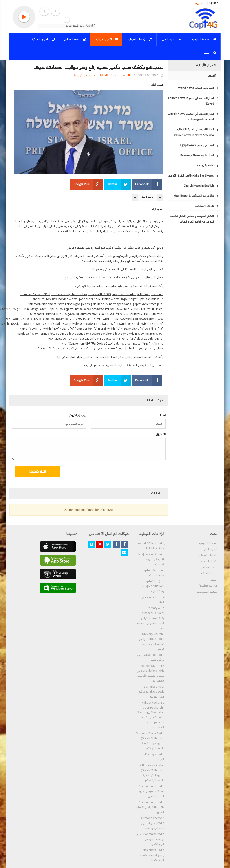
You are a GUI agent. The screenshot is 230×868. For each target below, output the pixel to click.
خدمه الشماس (209, 568)
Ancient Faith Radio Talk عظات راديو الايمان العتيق (150, 807)
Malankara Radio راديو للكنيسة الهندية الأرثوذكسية (152, 855)
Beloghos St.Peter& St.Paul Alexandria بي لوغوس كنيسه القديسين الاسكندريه (150, 673)
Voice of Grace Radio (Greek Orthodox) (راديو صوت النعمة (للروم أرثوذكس (150, 741)
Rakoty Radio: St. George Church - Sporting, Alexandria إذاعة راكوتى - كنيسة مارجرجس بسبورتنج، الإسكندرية (151, 715)
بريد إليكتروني (77, 415)
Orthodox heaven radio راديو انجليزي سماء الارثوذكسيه (153, 823)
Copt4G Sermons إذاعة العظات (153, 573)
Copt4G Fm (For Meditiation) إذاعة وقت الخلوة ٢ (153, 586)
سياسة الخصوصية (207, 592)
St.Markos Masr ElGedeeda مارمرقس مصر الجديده (151, 692)
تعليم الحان (210, 549)
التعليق (161, 434)
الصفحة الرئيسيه (208, 543)
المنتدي (213, 580)
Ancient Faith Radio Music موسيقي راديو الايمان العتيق (152, 791)
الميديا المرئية (209, 574)
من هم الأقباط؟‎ (208, 586)
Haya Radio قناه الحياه (154, 757)
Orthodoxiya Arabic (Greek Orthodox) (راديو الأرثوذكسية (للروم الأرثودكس (151, 773)
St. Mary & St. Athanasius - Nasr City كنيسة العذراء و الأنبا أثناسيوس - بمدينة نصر (150, 618)
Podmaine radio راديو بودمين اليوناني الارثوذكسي (150, 839)
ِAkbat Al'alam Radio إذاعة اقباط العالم (151, 546)
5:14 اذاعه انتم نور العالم (153, 600)
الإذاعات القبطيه (208, 555)
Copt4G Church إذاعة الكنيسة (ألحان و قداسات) (151, 559)
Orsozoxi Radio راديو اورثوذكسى (151, 657)
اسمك (162, 415)
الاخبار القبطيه (209, 561)
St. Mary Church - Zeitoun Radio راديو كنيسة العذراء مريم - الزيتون (152, 641)
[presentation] (129, 472)
